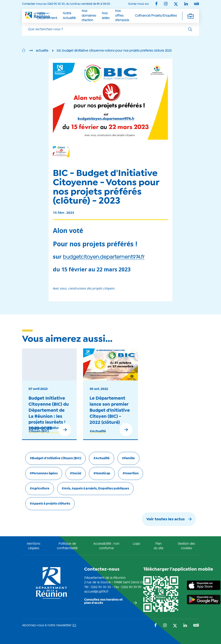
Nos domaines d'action (89, 16)
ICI (74, 625)
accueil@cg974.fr (96, 592)
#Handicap (102, 473)
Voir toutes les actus (166, 519)
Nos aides (106, 16)
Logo (136, 544)
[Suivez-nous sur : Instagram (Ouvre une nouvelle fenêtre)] (166, 4)
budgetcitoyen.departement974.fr (104, 257)
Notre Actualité (69, 16)
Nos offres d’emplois (122, 16)
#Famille (128, 458)
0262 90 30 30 (101, 587)
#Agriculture (40, 489)
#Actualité (98, 431)
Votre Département (47, 16)
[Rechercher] (190, 29)
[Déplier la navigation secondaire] (191, 16)
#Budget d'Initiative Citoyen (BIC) (44, 430)
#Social (76, 473)
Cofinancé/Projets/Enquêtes (156, 16)
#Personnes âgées (44, 473)
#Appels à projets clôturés (50, 504)
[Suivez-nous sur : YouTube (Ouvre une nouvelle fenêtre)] (197, 4)
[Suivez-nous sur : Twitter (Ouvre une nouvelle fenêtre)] (176, 4)
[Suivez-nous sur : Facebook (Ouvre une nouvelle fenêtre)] (156, 4)
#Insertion (131, 473)
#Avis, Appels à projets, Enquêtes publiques (95, 489)
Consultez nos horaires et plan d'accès (103, 601)
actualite (42, 51)
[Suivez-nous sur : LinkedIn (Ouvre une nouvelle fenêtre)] (186, 4)
